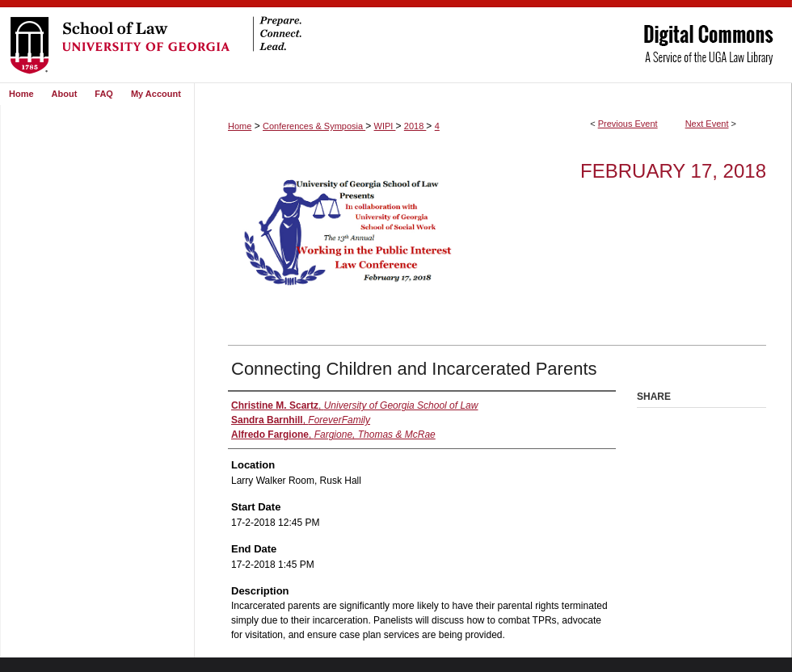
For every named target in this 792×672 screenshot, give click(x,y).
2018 (415, 126)
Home (240, 126)
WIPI (385, 126)
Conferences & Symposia (314, 126)
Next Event (707, 124)
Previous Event (628, 124)
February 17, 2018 (673, 171)
